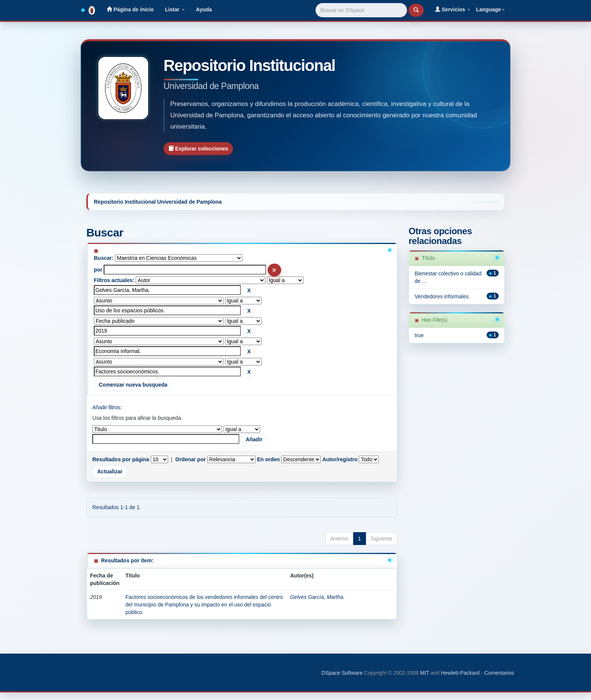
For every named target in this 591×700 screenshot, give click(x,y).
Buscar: (104, 258)
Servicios (453, 9)
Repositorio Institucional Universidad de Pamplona (158, 202)
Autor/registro (340, 459)
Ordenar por (191, 459)
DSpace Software (342, 673)
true (419, 335)
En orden (269, 459)
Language (490, 9)
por (98, 270)
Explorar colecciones (198, 148)
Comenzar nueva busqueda (133, 385)
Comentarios (499, 673)
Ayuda (204, 9)
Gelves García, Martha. (318, 597)
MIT (424, 673)
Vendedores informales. (442, 296)
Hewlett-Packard (460, 673)
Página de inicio (130, 9)
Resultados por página (121, 459)
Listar (175, 9)
